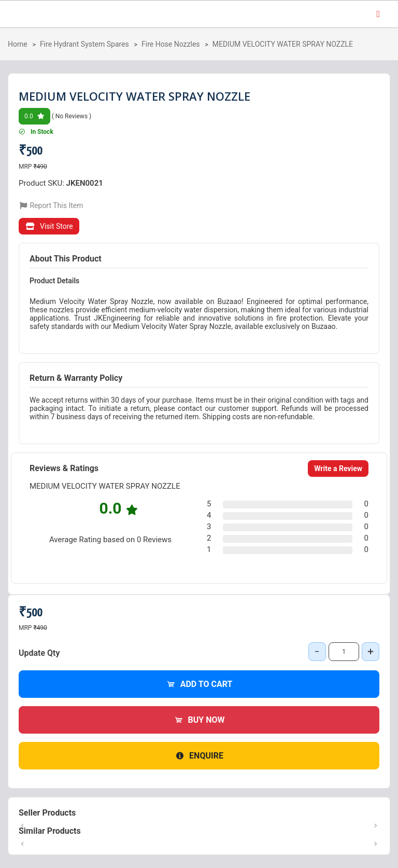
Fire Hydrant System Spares (84, 44)
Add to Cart (199, 684)
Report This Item (51, 205)
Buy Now (199, 720)
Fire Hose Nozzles (171, 44)
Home (18, 44)
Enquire (199, 756)
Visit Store (49, 226)
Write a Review (338, 469)
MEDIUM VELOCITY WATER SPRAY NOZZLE (283, 44)
